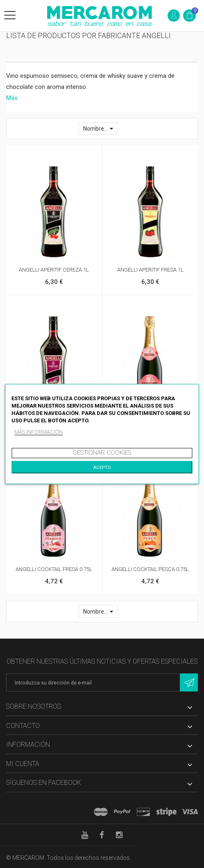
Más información (39, 432)
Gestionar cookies (102, 453)
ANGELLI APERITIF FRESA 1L (150, 270)
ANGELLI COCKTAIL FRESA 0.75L (54, 569)
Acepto (102, 467)
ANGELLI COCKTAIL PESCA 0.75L (150, 569)
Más (12, 98)
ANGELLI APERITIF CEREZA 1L (54, 270)
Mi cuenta (23, 764)
